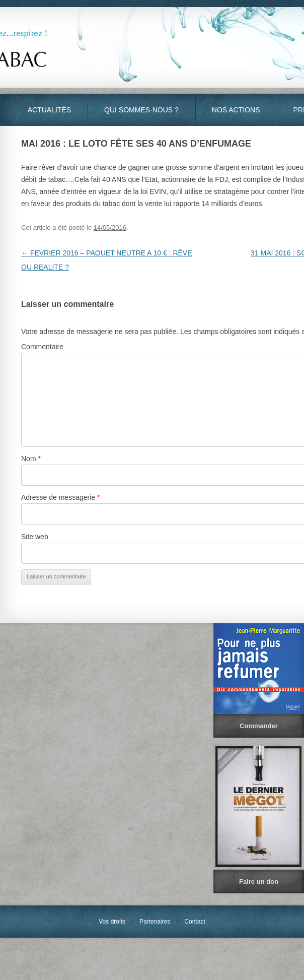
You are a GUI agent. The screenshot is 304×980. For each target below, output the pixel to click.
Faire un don (259, 881)
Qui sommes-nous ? (141, 110)
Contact (195, 922)
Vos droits (112, 922)
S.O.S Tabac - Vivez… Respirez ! (152, 47)
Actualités (49, 110)
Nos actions (236, 110)
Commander (259, 726)
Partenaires (155, 922)
